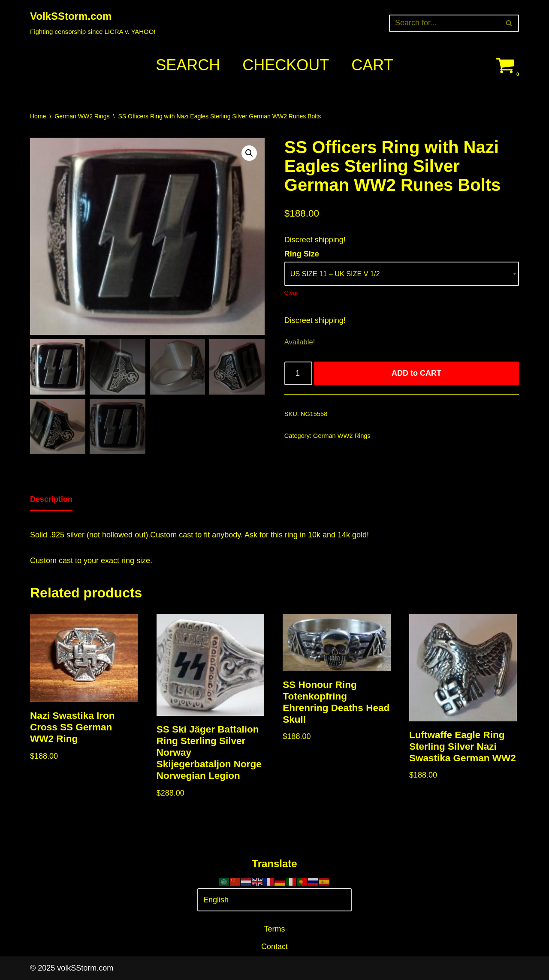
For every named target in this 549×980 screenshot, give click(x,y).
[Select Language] (274, 900)
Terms (275, 929)
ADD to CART (416, 373)
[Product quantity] (298, 373)
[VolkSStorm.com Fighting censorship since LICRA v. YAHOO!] (93, 23)
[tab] (51, 500)
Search (188, 65)
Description (51, 499)
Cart (372, 65)
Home (38, 116)
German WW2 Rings (82, 116)
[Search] (444, 23)
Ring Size (302, 254)
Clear (291, 293)
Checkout (286, 65)
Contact (274, 947)
